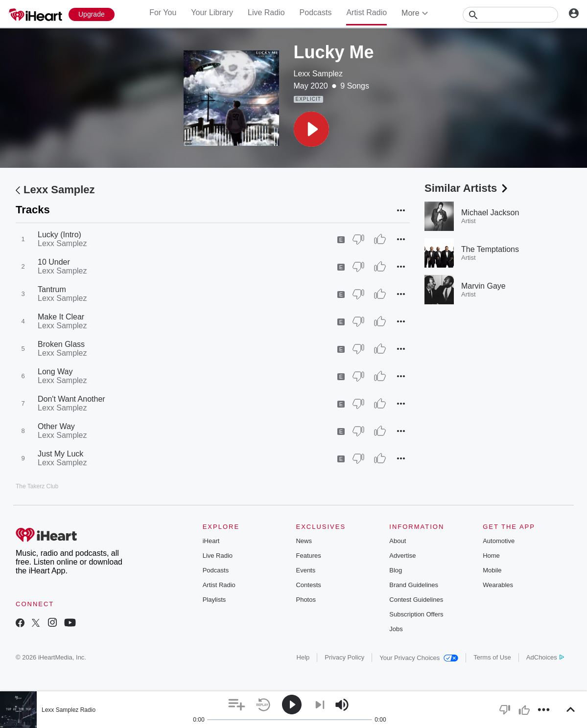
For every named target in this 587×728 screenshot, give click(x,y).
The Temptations (490, 249)
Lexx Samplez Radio (69, 710)
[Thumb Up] (380, 239)
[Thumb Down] (358, 239)
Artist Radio (366, 12)
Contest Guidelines (416, 600)
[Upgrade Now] (92, 14)
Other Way (56, 426)
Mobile (492, 570)
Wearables (498, 585)
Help (303, 657)
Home (491, 556)
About (398, 541)
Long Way (55, 372)
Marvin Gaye (483, 286)
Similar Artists (467, 188)
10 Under (54, 262)
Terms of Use (492, 657)
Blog (396, 570)
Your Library (212, 12)
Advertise (402, 556)
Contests (308, 585)
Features (308, 556)
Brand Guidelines (414, 585)
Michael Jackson (490, 213)
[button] (311, 129)
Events (305, 570)
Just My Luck (60, 454)
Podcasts (316, 12)
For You (163, 12)
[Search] (510, 15)
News (304, 541)
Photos (305, 600)
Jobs (396, 629)
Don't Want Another (71, 399)
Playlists (214, 600)
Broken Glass (61, 344)
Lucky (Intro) (59, 235)
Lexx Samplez (318, 74)
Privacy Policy (344, 657)
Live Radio (266, 12)
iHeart (211, 541)
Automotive (499, 541)
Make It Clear (61, 317)
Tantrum (52, 289)
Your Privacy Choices (419, 658)
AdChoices (545, 657)
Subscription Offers (416, 614)
